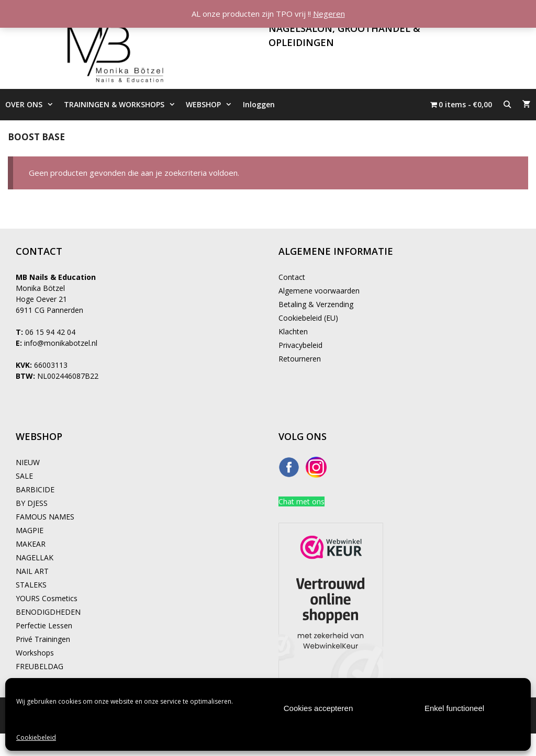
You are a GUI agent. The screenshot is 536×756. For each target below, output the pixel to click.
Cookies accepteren (319, 708)
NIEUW (28, 462)
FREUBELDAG (40, 666)
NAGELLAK (35, 557)
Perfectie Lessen (44, 625)
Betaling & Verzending (316, 304)
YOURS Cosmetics (47, 598)
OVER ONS (32, 105)
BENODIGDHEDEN (48, 612)
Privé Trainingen (43, 639)
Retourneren (300, 359)
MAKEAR (31, 544)
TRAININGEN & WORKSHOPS (122, 105)
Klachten (293, 331)
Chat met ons (301, 501)
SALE (24, 476)
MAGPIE (30, 530)
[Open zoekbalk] (507, 105)
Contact (292, 277)
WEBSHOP (211, 105)
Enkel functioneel (454, 708)
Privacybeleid (300, 345)
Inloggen (259, 104)
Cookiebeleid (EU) (308, 318)
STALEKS (31, 585)
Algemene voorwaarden (319, 291)
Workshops (35, 653)
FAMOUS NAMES (45, 517)
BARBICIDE (35, 489)
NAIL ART (32, 571)
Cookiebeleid (36, 737)
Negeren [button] (329, 14)
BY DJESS (32, 503)
